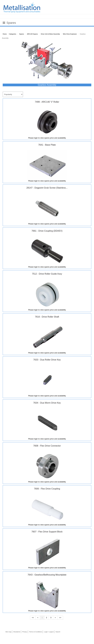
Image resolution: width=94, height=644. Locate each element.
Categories (13, 34)
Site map (8, 632)
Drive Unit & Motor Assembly (50, 34)
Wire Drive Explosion (70, 34)
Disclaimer (17, 632)
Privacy (25, 632)
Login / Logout (49, 632)
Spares (22, 34)
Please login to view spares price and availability (47, 138)
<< (33, 618)
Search (58, 632)
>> (60, 618)
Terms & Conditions (36, 632)
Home (5, 34)
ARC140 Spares (32, 34)
